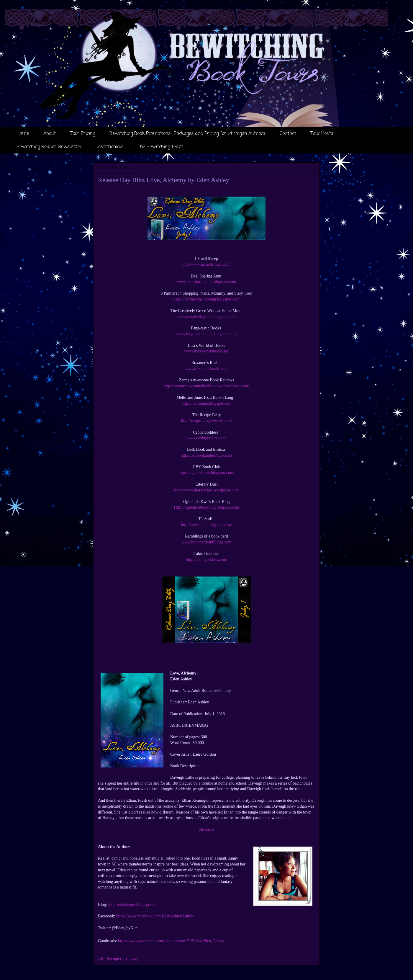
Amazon (206, 829)
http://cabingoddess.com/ (206, 560)
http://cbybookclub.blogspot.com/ (207, 473)
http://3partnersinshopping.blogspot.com (207, 299)
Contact (288, 134)
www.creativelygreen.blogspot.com (207, 317)
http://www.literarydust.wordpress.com (207, 490)
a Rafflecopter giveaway (118, 959)
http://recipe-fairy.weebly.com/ (206, 420)
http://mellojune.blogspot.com (207, 403)
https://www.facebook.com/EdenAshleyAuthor (155, 916)
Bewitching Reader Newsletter (49, 147)
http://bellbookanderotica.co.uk (207, 455)
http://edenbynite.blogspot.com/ (135, 905)
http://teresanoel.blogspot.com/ (206, 525)
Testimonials (110, 147)
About (50, 134)
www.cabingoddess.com (206, 438)
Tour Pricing (83, 134)
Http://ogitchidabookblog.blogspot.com (207, 507)
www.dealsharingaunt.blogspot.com (207, 282)
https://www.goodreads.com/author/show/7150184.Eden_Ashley (171, 941)
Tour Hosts (322, 134)
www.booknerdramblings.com (206, 542)
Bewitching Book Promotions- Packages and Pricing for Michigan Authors (187, 134)
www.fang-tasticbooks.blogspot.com (207, 334)
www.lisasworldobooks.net (206, 351)
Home (23, 134)
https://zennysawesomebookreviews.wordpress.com (206, 386)
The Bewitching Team (160, 147)
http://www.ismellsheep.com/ (206, 264)
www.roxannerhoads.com (207, 369)
